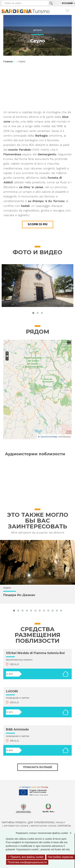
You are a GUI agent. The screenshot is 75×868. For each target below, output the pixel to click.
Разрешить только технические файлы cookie (45, 833)
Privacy (60, 822)
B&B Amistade (17, 729)
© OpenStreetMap (48, 437)
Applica (51, 3)
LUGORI (12, 691)
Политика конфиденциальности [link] (27, 862)
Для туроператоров (41, 822)
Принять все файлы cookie (26, 857)
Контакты (65, 826)
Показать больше (38, 767)
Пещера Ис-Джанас (19, 595)
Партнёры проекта (14, 822)
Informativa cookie (16, 826)
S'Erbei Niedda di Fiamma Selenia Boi (35, 653)
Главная (8, 61)
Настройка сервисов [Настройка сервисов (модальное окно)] (60, 857)
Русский (67, 3)
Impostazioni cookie (43, 826)
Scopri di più (38, 224)
